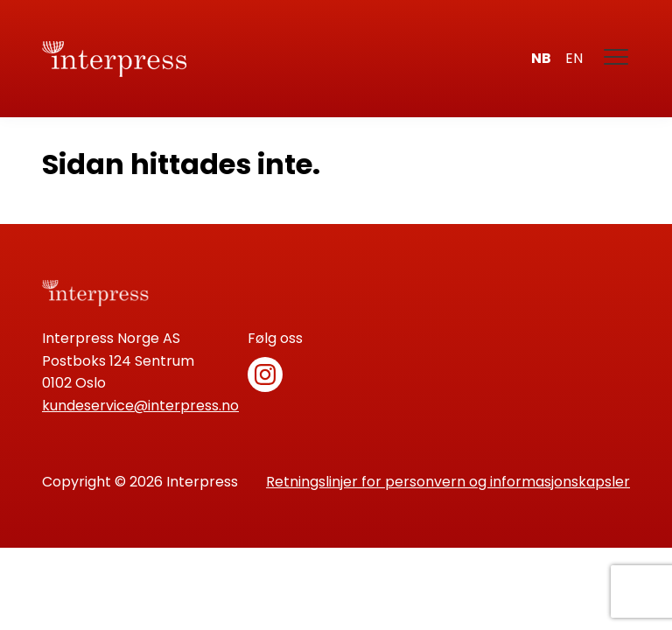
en (574, 58)
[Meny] (617, 59)
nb (541, 58)
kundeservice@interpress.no (140, 406)
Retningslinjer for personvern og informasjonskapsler (448, 482)
